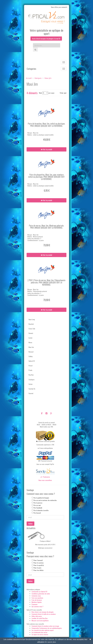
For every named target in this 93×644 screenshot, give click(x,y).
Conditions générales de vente (41, 594)
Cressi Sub (32, 329)
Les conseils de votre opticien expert (43, 630)
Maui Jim (31, 347)
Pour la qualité (39, 565)
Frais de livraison (37, 600)
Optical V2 (32, 361)
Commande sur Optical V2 (39, 592)
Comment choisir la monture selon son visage (45, 626)
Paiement (34, 604)
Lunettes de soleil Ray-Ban (40, 618)
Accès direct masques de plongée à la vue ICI (46, 39)
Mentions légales (37, 602)
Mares (30, 343)
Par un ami (37, 505)
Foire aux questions (37, 598)
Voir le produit (46, 149)
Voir (41, 93)
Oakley (31, 356)
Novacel (31, 352)
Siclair (31, 384)
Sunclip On (32, 389)
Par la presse (38, 503)
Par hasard (37, 513)
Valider (30, 524)
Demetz (31, 333)
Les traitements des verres (39, 632)
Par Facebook (38, 508)
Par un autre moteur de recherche (45, 500)
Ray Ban (31, 375)
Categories (31, 69)
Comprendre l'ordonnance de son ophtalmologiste (47, 628)
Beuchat (31, 324)
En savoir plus (50, 642)
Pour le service (39, 563)
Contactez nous (36, 596)
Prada (30, 370)
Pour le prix (37, 568)
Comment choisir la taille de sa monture (44, 614)
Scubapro (32, 380)
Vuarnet (31, 393)
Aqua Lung (32, 319)
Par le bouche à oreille (41, 510)
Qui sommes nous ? (37, 606)
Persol (31, 366)
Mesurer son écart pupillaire (40, 621)
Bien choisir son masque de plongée (43, 612)
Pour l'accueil (38, 560)
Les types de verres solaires (40, 635)
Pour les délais (39, 570)
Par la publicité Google (41, 498)
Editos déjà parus (37, 616)
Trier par (63, 93)
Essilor (31, 338)
